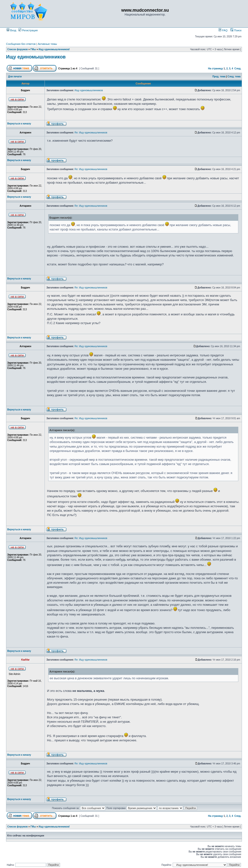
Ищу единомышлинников (36, 57)
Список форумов (18, 49)
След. (238, 69)
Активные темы (47, 44)
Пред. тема (219, 77)
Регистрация (28, 30)
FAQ (223, 30)
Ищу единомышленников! (54, 49)
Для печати (15, 77)
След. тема (234, 77)
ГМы (33, 49)
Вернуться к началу (19, 124)
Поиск (236, 30)
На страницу (216, 69)
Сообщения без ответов (21, 44)
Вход (11, 30)
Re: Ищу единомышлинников (91, 133)
